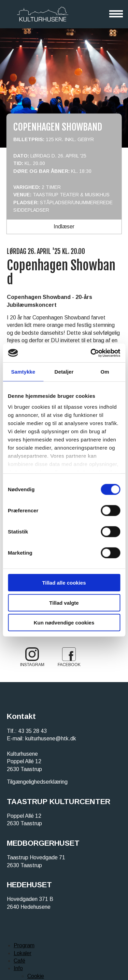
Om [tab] (105, 372)
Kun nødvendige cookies (64, 623)
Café (19, 961)
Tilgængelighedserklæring (37, 782)
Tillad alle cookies (64, 583)
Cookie (36, 976)
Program (24, 945)
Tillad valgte (64, 602)
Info (18, 968)
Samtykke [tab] (23, 372)
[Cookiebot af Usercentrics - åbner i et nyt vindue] (91, 353)
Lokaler (23, 953)
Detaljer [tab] (64, 372)
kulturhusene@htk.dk (51, 738)
